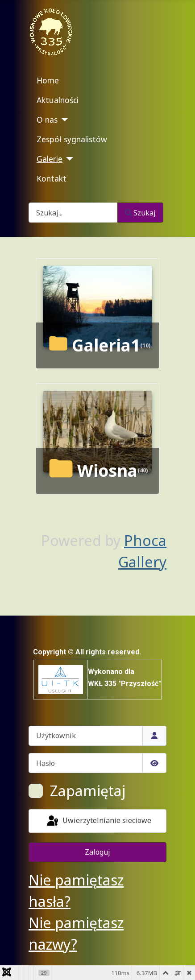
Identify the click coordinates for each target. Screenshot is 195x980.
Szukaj (140, 213)
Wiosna (107, 471)
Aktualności (58, 100)
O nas (47, 120)
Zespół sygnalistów (72, 139)
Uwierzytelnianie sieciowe (98, 821)
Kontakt (52, 178)
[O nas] (63, 120)
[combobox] (73, 213)
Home (48, 80)
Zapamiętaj (88, 791)
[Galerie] (68, 159)
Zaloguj (97, 852)
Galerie (50, 159)
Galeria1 (106, 345)
